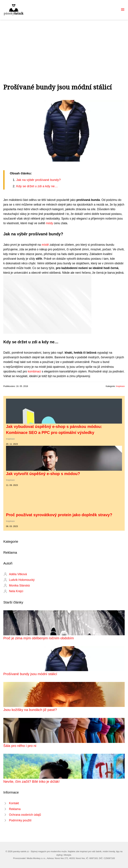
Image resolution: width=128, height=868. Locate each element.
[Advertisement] (64, 45)
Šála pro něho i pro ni (20, 746)
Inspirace (120, 386)
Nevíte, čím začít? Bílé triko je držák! (31, 781)
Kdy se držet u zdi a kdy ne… (37, 186)
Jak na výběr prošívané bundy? (38, 180)
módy (49, 223)
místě (45, 245)
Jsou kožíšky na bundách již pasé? (30, 710)
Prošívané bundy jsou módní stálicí (30, 674)
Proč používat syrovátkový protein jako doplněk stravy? (59, 515)
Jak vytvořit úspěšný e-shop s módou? (43, 474)
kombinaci (34, 371)
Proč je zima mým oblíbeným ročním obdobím (39, 638)
